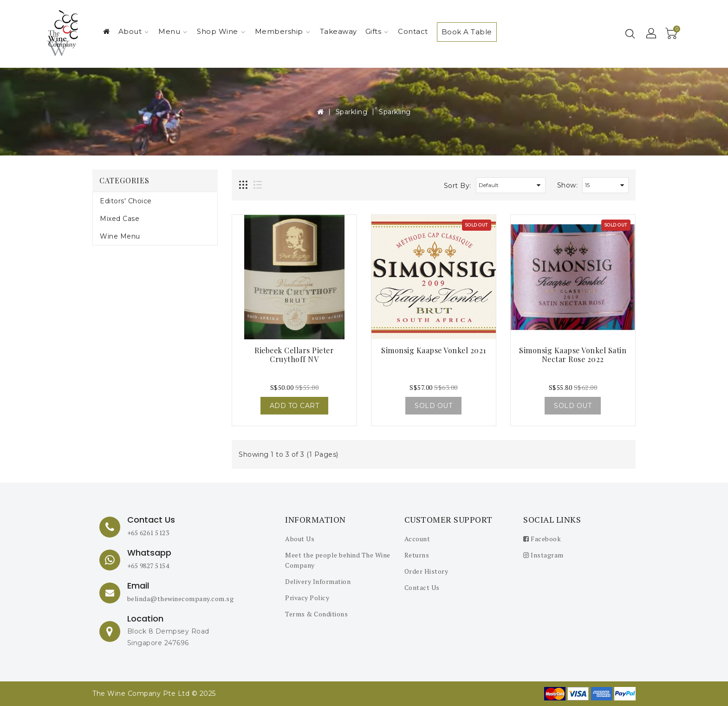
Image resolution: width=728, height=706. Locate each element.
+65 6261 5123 (148, 533)
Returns (417, 555)
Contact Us (422, 587)
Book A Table (467, 32)
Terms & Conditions (316, 614)
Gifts (377, 31)
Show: (568, 185)
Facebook (542, 539)
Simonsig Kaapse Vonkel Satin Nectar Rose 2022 (573, 355)
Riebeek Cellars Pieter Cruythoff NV (294, 355)
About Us (300, 539)
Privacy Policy (307, 598)
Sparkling (352, 112)
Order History (426, 571)
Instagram (543, 555)
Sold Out (433, 406)
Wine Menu (120, 236)
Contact (413, 31)
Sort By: (458, 186)
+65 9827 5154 (148, 566)
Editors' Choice (126, 201)
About (134, 31)
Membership (283, 31)
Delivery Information (318, 581)
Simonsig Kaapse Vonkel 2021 (434, 350)
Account (417, 539)
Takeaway (338, 31)
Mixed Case (120, 219)
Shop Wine (221, 31)
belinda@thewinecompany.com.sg (181, 599)
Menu (173, 31)
